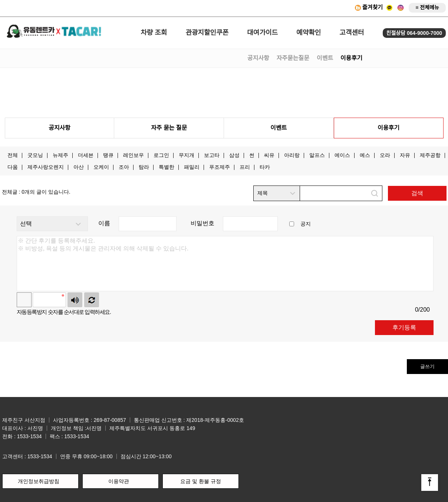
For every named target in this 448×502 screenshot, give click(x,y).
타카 (265, 167)
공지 (306, 224)
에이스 (342, 155)
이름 (104, 223)
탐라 (144, 167)
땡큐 (108, 155)
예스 (365, 155)
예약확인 (309, 33)
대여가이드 (262, 33)
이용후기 (351, 58)
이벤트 (325, 58)
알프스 (317, 155)
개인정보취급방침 (39, 481)
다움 (13, 167)
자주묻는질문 (293, 58)
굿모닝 (35, 155)
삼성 (234, 155)
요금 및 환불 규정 (201, 481)
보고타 (212, 155)
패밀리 (192, 167)
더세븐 (86, 155)
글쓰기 (427, 366)
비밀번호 (202, 223)
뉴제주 (60, 155)
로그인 (161, 155)
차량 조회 (154, 33)
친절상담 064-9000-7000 (414, 33)
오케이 (101, 167)
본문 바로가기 (0, 0)
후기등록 (404, 327)
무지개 (187, 155)
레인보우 (134, 155)
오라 (385, 155)
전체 (13, 155)
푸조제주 (220, 167)
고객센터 (352, 33)
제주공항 (430, 155)
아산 (79, 167)
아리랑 (292, 155)
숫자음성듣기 (75, 300)
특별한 (167, 167)
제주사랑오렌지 (46, 167)
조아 (124, 167)
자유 (405, 155)
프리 (245, 167)
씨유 (269, 155)
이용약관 (119, 481)
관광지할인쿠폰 (207, 33)
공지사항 (258, 58)
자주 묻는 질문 (169, 128)
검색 (417, 193)
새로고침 (92, 300)
